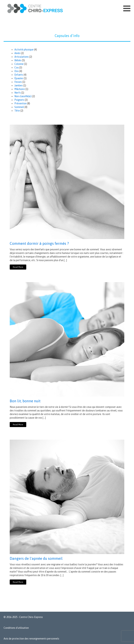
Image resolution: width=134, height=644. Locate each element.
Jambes (19, 85)
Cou (17, 68)
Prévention (21, 103)
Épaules (19, 78)
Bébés (18, 60)
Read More (18, 267)
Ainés (17, 53)
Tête (17, 111)
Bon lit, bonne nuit (25, 401)
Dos (17, 71)
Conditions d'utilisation (16, 628)
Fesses (18, 82)
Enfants (19, 75)
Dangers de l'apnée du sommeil (36, 558)
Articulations (21, 57)
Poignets (19, 100)
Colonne (19, 64)
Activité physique (24, 50)
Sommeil (19, 107)
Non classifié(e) (23, 96)
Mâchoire (20, 89)
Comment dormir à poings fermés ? (39, 243)
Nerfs (18, 93)
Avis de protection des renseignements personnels (31, 639)
